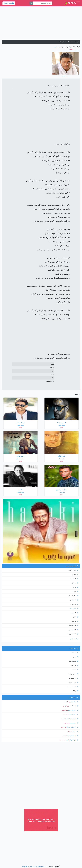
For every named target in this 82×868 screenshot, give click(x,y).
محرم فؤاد (67, 723)
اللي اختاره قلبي (73, 625)
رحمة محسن (66, 736)
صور (76, 657)
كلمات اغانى (70, 42)
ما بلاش (75, 583)
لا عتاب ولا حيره (73, 678)
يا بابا (76, 732)
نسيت (76, 591)
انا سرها (75, 621)
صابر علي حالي (73, 596)
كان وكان (75, 587)
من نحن (35, 866)
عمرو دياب (70, 732)
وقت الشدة (74, 706)
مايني (76, 617)
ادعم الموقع (41, 866)
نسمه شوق (74, 600)
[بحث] (31, 3)
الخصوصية (25, 866)
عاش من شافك (73, 674)
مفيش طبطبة (73, 719)
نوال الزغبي (67, 702)
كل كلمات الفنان (74, 639)
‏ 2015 (71, 50)
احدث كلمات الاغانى (73, 698)
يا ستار (75, 670)
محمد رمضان (65, 719)
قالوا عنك (75, 665)
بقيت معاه (74, 653)
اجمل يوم (75, 579)
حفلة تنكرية (74, 736)
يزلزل (76, 691)
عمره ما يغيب (77, 50)
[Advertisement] (41, 24)
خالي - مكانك (73, 715)
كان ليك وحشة (73, 710)
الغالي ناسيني (74, 630)
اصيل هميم (66, 715)
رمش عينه (74, 723)
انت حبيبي (75, 613)
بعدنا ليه (75, 574)
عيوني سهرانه (73, 682)
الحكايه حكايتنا (74, 661)
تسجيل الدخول (9, 3)
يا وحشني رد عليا (72, 727)
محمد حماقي (58, 47)
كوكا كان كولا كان (72, 740)
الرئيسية (77, 42)
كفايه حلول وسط (73, 634)
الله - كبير (74, 702)
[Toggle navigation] (78, 3)
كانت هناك (74, 604)
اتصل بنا (30, 866)
